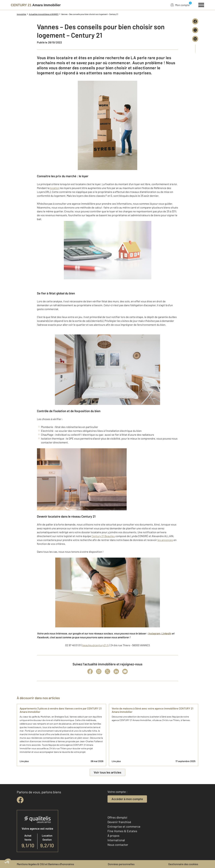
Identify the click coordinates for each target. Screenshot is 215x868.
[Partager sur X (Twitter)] (195, 30)
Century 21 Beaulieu (103, 536)
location (55, 188)
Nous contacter (118, 845)
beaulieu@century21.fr (96, 645)
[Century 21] (36, 5)
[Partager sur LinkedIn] (195, 39)
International (116, 840)
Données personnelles (121, 864)
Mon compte (180, 5)
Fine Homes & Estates (122, 831)
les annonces (165, 540)
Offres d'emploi (117, 817)
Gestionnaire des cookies (183, 864)
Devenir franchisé (119, 822)
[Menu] (201, 5)
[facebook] (20, 800)
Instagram (154, 633)
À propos (113, 836)
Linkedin (166, 633)
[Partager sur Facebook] (195, 21)
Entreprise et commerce (124, 826)
